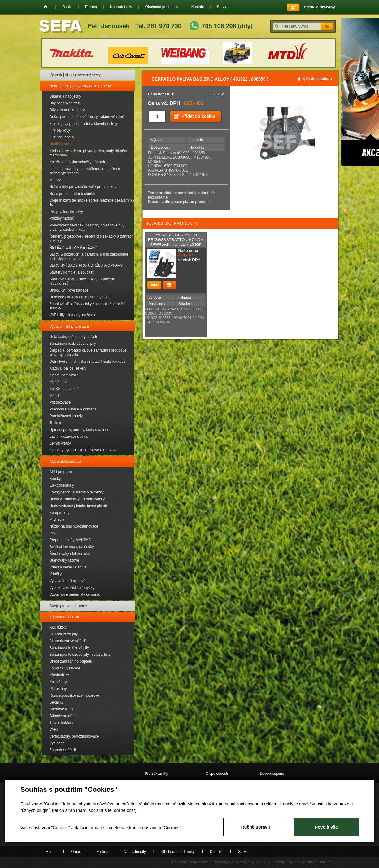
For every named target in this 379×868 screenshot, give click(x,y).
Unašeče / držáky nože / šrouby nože (80, 297)
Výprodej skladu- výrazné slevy (75, 75)
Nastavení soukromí (318, 862)
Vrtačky (56, 574)
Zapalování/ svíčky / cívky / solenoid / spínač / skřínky (87, 306)
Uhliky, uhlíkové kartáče (69, 290)
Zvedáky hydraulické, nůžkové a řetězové (84, 450)
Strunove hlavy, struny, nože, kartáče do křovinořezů (82, 281)
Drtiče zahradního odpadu (71, 661)
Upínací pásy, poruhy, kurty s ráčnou (80, 430)
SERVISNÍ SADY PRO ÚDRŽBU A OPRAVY (86, 265)
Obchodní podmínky (161, 7)
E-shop (91, 7)
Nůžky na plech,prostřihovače (74, 526)
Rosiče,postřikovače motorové (74, 695)
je (320, 7)
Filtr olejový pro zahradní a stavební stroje (84, 124)
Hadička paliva (62, 144)
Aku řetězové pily (64, 634)
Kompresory (60, 513)
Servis (222, 7)
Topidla (55, 423)
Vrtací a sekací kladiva (68, 567)
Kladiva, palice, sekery (68, 368)
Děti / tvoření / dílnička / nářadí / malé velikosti (87, 362)
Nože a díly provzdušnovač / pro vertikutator (86, 187)
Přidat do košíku (198, 116)
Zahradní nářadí (63, 750)
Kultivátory (58, 682)
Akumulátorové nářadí (68, 641)
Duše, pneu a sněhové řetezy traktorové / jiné (87, 117)
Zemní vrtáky (60, 443)
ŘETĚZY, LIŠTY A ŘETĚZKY (73, 248)
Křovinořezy (59, 675)
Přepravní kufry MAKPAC (70, 540)
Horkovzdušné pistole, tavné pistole (79, 506)
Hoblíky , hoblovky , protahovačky (77, 499)
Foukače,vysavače (65, 668)
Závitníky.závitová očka (69, 436)
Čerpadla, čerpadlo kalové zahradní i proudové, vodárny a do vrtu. (89, 353)
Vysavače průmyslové (68, 581)
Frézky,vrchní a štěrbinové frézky (77, 492)
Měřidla (56, 396)
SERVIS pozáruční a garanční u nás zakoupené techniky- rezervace (89, 256)
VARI (54, 730)
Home (45, 7)
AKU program (61, 472)
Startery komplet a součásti (72, 272)
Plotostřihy (58, 689)
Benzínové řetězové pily (69, 648)
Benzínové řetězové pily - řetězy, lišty (80, 655)
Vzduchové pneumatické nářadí (76, 594)
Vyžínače (57, 743)
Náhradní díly (121, 7)
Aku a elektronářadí (66, 462)
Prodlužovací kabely (66, 416)
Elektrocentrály (62, 485)
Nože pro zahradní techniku (72, 194)
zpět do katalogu (317, 79)
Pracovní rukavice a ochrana (73, 409)
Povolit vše (326, 827)
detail (154, 285)
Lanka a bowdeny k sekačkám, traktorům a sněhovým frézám (85, 171)
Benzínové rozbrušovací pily (73, 344)
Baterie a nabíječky (65, 96)
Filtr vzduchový (62, 137)
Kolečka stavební (64, 389)
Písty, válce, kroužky (66, 212)
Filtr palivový (60, 130)
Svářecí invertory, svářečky (72, 547)
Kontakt (198, 7)
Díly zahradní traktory (67, 110)
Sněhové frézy (61, 709)
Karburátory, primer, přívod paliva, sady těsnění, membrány (89, 153)
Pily (52, 533)
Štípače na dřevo (64, 716)
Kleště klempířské (64, 375)
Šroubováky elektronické (70, 554)
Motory (55, 180)
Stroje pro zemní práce (68, 606)
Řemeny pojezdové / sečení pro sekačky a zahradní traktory (92, 239)
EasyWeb (219, 862)
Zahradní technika (64, 617)
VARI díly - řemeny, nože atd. (74, 315)
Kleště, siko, (60, 382)
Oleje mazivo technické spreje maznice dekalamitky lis (92, 203)
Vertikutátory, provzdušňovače (74, 736)
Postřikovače (60, 402)
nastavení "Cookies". (162, 828)
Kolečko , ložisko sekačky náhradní (78, 162)
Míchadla (57, 519)
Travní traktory (61, 723)
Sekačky (57, 702)
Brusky (55, 479)
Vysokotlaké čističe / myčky (72, 588)
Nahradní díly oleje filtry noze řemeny (80, 86)
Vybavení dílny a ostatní (69, 327)
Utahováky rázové (64, 560)
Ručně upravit (256, 827)
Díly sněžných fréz (65, 103)
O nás (67, 7)
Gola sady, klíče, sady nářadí (73, 337)
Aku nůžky (58, 627)
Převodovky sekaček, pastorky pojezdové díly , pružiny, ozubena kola (88, 227)
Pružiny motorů (62, 218)
